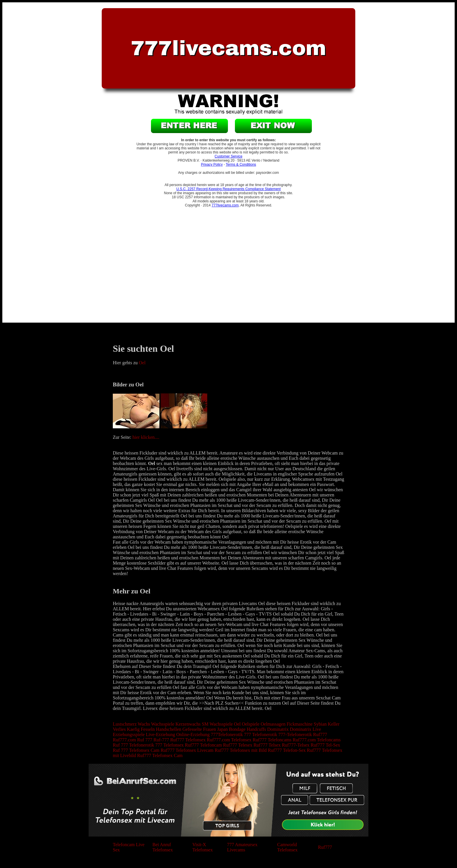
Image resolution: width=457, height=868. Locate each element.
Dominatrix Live (306, 729)
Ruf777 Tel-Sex (325, 745)
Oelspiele (251, 724)
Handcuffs (256, 729)
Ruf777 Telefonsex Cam (160, 755)
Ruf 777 (145, 740)
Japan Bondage (231, 729)
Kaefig (133, 729)
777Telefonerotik (227, 734)
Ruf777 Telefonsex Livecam (187, 750)
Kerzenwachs (188, 724)
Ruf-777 (161, 740)
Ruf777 (320, 734)
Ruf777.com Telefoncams (317, 740)
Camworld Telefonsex (287, 847)
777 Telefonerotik (261, 734)
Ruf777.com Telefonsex (229, 740)
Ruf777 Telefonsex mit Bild (241, 750)
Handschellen (169, 729)
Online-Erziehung (193, 734)
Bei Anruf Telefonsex (163, 847)
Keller (334, 724)
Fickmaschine (299, 724)
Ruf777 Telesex (238, 745)
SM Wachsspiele (217, 724)
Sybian (320, 724)
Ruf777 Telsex (267, 745)
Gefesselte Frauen (199, 729)
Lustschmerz (125, 724)
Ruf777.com (124, 740)
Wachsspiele (163, 724)
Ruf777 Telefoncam (203, 745)
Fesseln (148, 729)
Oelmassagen (273, 724)
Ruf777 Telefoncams (272, 740)
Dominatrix (278, 729)
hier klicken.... (146, 437)
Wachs (144, 724)
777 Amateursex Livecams (242, 847)
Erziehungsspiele (129, 734)
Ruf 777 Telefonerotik (133, 745)
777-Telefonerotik (295, 734)
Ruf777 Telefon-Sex (287, 750)
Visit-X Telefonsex (203, 847)
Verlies (119, 729)
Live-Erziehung (160, 734)
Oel (142, 363)
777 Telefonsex (170, 745)
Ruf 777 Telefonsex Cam (136, 750)
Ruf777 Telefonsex (188, 740)
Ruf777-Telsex (296, 745)
